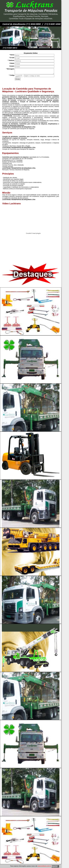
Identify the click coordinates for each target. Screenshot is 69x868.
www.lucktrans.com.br (44, 866)
